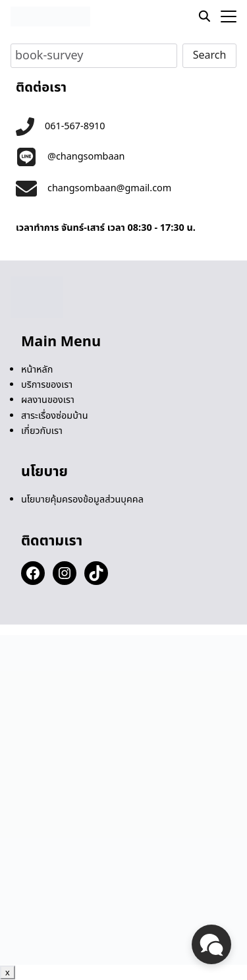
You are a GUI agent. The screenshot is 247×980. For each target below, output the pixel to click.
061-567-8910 (75, 126)
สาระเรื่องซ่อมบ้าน (55, 416)
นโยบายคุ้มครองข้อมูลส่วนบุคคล (82, 500)
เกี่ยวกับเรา (42, 431)
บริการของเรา (47, 385)
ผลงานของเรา (48, 400)
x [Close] (8, 972)
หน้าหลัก (37, 370)
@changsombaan (86, 157)
